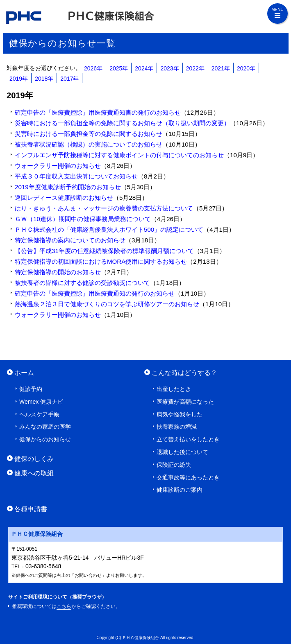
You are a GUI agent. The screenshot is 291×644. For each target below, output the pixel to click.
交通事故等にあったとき (188, 477)
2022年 (195, 68)
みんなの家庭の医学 (45, 427)
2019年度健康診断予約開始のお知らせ (68, 187)
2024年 (144, 68)
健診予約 (31, 389)
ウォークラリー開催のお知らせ (58, 166)
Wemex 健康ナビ (41, 402)
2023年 (169, 68)
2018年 (44, 79)
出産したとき (174, 389)
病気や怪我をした (180, 414)
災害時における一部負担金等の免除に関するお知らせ (89, 134)
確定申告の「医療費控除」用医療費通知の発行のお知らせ (95, 293)
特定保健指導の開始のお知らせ (58, 272)
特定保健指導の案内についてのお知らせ (70, 240)
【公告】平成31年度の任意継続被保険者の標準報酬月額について (104, 251)
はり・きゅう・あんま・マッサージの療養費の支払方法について (104, 208)
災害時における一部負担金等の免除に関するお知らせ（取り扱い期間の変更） (122, 123)
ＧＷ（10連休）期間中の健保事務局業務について (83, 219)
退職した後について (182, 452)
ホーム (24, 373)
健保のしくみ (34, 459)
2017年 (69, 79)
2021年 (221, 68)
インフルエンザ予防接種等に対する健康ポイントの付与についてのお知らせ (119, 155)
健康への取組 (34, 473)
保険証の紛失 (174, 465)
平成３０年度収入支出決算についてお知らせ (76, 176)
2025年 (119, 68)
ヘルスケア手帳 (39, 414)
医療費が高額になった (185, 402)
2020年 (246, 68)
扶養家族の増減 (177, 427)
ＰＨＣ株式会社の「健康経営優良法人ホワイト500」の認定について (109, 229)
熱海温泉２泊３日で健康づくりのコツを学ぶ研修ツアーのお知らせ (107, 304)
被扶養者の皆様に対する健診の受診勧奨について (82, 283)
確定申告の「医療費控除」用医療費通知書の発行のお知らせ (98, 112)
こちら (64, 606)
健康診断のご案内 (180, 490)
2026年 (93, 68)
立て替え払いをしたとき (188, 439)
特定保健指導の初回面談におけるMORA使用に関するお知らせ (101, 261)
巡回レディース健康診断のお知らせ (64, 198)
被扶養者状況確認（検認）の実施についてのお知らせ (89, 144)
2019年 (19, 79)
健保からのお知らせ (45, 439)
